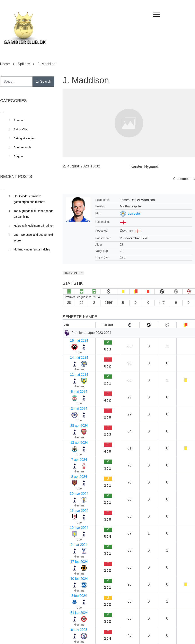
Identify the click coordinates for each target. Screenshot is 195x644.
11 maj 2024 (73, 356)
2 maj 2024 (73, 372)
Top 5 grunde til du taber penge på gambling (34, 214)
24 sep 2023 (73, 516)
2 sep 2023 (73, 532)
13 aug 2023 (74, 556)
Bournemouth (22, 147)
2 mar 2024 (73, 436)
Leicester (134, 213)
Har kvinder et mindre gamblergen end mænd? (29, 199)
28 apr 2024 (73, 380)
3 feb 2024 (72, 460)
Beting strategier (24, 138)
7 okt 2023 (72, 500)
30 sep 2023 (73, 508)
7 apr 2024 (72, 396)
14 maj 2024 (73, 348)
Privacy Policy (120, 635)
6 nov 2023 (73, 476)
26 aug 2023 (74, 540)
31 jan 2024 (73, 468)
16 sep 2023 (73, 524)
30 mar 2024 (74, 412)
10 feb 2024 (73, 452)
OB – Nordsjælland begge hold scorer (33, 238)
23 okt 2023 (73, 492)
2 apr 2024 (72, 404)
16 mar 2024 (74, 420)
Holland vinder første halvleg (32, 249)
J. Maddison (86, 80)
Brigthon (19, 156)
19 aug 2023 (74, 548)
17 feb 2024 (73, 444)
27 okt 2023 (73, 484)
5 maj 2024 (73, 364)
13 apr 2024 (73, 388)
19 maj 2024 (73, 340)
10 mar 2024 (74, 428)
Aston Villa (20, 129)
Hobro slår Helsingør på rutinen (34, 226)
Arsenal (19, 120)
